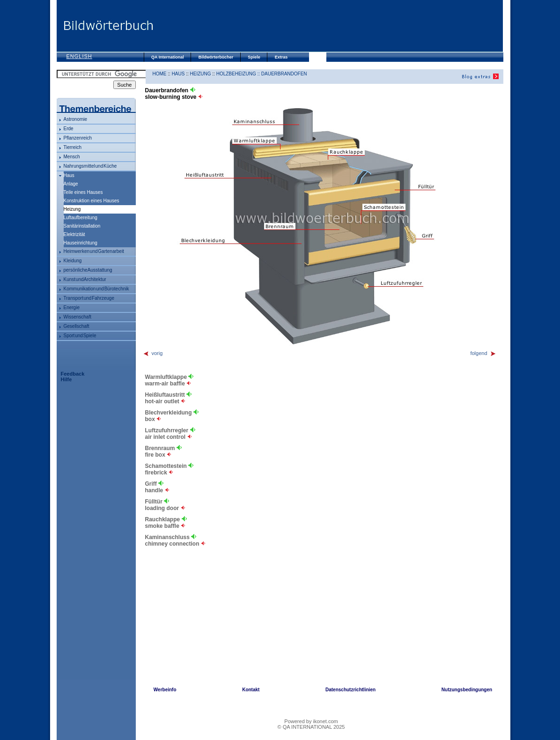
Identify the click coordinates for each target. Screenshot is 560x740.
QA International (168, 57)
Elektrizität (74, 234)
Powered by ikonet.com (311, 721)
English (79, 56)
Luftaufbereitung (81, 218)
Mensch (72, 157)
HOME (160, 74)
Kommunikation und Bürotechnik (96, 289)
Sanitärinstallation (82, 226)
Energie (72, 307)
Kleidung (73, 261)
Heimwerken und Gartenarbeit (94, 251)
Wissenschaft (77, 317)
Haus (69, 175)
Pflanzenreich (78, 138)
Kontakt (251, 690)
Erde (69, 129)
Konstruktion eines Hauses (92, 201)
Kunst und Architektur (85, 279)
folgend (483, 353)
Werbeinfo (165, 690)
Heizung (201, 74)
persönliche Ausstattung (88, 270)
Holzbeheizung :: (239, 74)
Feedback (73, 374)
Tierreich (73, 147)
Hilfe (66, 379)
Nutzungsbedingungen (467, 690)
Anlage (71, 184)
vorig (153, 353)
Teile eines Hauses (83, 192)
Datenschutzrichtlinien (350, 690)
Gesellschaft (77, 326)
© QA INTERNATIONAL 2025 (311, 727)
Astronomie (76, 119)
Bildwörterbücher (216, 57)
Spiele (254, 57)
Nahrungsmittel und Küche (90, 166)
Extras (281, 57)
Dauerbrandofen (284, 74)
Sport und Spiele (80, 336)
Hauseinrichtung (81, 243)
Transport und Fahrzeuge (89, 298)
